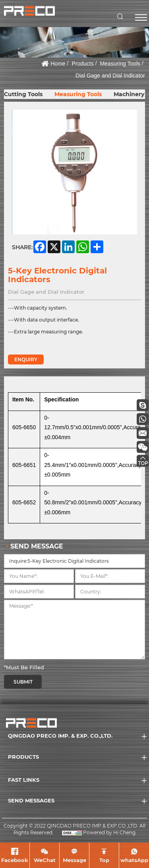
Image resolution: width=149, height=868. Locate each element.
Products (82, 64)
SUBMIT (23, 682)
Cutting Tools (23, 94)
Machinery (129, 94)
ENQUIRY (26, 359)
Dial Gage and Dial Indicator (110, 76)
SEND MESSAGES (31, 800)
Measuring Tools (120, 64)
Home (58, 64)
